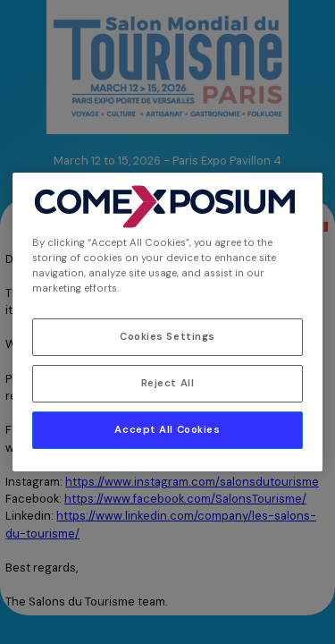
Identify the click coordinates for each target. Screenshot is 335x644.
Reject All (168, 383)
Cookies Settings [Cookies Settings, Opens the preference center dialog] (167, 337)
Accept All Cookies (167, 430)
